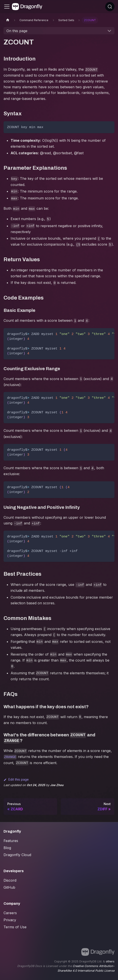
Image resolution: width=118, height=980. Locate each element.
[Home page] (8, 20)
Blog (7, 848)
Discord (10, 880)
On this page (17, 31)
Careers (10, 913)
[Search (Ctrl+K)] (110, 7)
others (110, 961)
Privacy (10, 920)
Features (11, 841)
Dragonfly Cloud (17, 855)
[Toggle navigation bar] (7, 7)
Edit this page (16, 779)
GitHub (9, 887)
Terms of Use (15, 927)
